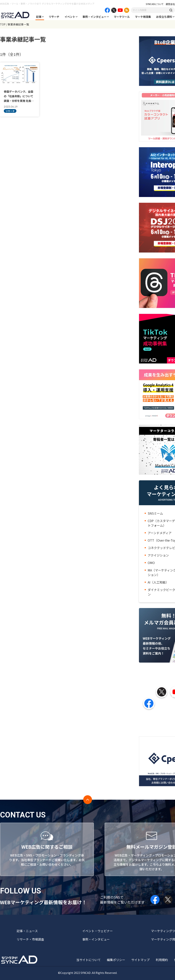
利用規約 (162, 960)
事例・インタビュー (94, 17)
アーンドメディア (160, 533)
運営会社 (170, 4)
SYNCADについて (155, 4)
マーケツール (122, 17)
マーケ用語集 (143, 17)
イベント (70, 17)
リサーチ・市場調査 (30, 939)
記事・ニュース (27, 931)
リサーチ (54, 17)
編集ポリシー (116, 960)
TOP (3, 24)
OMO (151, 563)
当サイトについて (89, 960)
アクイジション (158, 555)
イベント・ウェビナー (98, 931)
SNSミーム (155, 513)
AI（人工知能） (158, 582)
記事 (39, 17)
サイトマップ (140, 960)
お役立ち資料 (164, 17)
